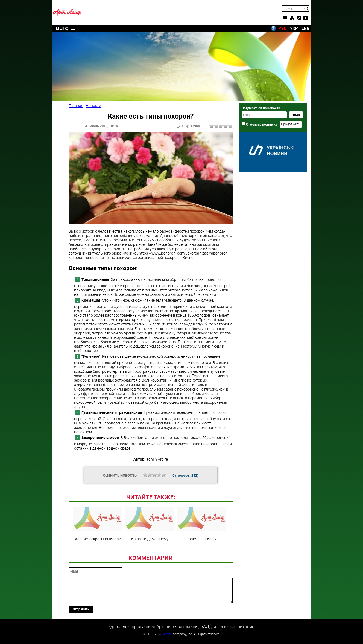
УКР (294, 28)
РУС (283, 28)
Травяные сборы (202, 524)
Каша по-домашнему (150, 524)
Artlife (168, 634)
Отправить (81, 609)
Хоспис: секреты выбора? (98, 524)
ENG (305, 28)
